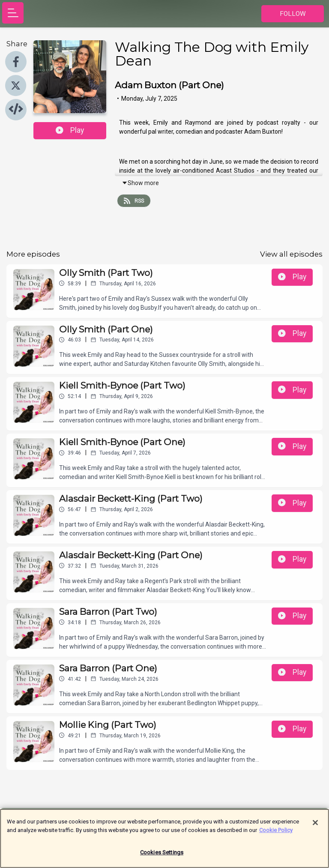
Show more (140, 183)
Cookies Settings (162, 857)
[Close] (315, 827)
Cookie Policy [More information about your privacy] (276, 834)
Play (70, 130)
